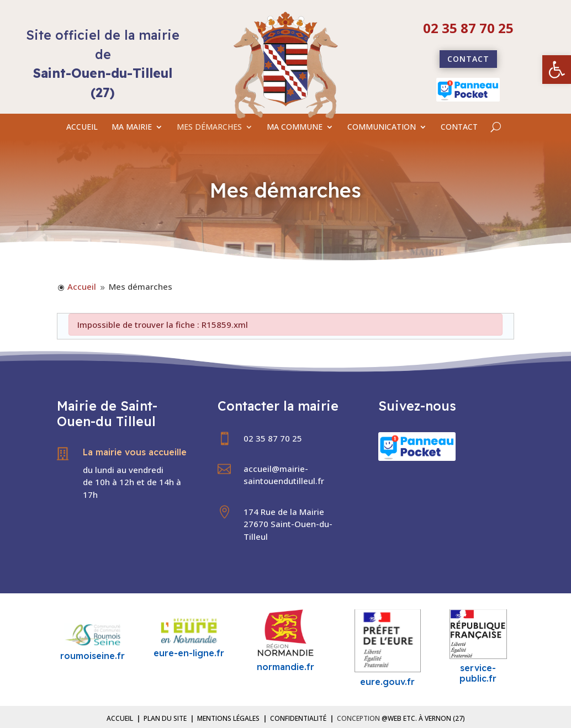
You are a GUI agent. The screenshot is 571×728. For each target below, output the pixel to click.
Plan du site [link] (165, 718)
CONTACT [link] (459, 127)
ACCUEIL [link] (82, 127)
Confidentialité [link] (298, 718)
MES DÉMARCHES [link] (209, 127)
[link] (557, 70)
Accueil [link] (120, 718)
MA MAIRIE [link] (132, 127)
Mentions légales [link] (228, 718)
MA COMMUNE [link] (295, 127)
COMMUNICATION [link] (382, 127)
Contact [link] (468, 59)
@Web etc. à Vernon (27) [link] (423, 718)
